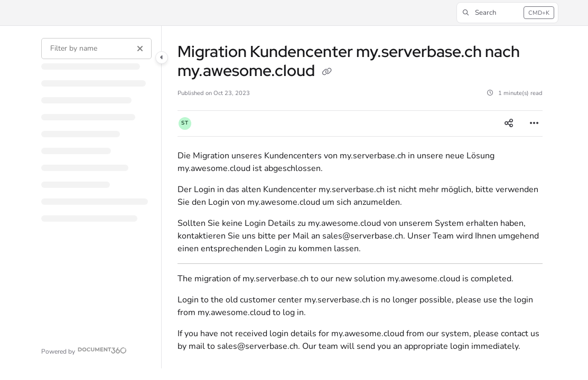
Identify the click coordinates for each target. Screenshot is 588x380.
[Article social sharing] (509, 123)
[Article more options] (534, 123)
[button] (508, 13)
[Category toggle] (162, 58)
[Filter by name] (96, 49)
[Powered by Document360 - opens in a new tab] (84, 350)
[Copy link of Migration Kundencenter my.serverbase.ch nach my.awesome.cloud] (326, 72)
